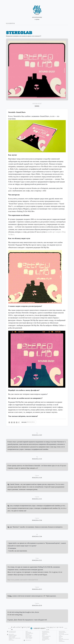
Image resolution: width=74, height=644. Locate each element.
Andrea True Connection (15, 638)
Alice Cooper (12, 637)
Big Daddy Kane (46, 639)
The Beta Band (46, 637)
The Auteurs (28, 636)
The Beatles (45, 634)
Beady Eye (45, 633)
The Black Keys (63, 632)
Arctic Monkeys (29, 633)
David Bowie (62, 641)
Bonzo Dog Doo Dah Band (65, 639)
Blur (60, 637)
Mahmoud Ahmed (13, 635)
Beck (43, 635)
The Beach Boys (46, 632)
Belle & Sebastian (46, 636)
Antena (11, 639)
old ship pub (10, 23)
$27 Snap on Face (12, 631)
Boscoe (61, 640)
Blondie (61, 636)
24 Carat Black (12, 632)
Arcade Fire (28, 632)
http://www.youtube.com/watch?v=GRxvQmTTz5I (23, 580)
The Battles (28, 640)
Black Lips (61, 633)
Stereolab (19, 32)
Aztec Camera (29, 638)
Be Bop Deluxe (46, 631)
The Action (11, 634)
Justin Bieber (45, 638)
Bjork (44, 640)
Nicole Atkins (29, 635)
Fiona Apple (11, 640)
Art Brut (28, 634)
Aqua (27, 631)
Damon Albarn (12, 636)
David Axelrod (29, 637)
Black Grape (62, 631)
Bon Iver (61, 638)
